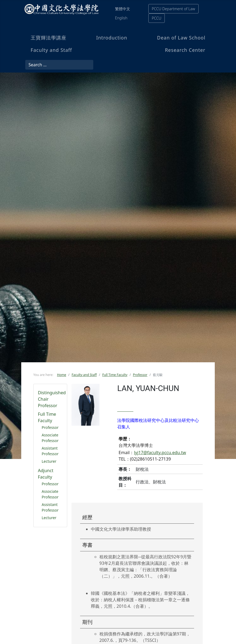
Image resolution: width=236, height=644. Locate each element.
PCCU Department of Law (174, 9)
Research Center (185, 50)
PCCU (157, 18)
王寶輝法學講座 (49, 38)
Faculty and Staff (51, 50)
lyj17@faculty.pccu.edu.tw (160, 453)
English (121, 18)
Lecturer (49, 461)
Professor (50, 427)
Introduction (112, 38)
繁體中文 (123, 9)
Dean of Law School (181, 38)
